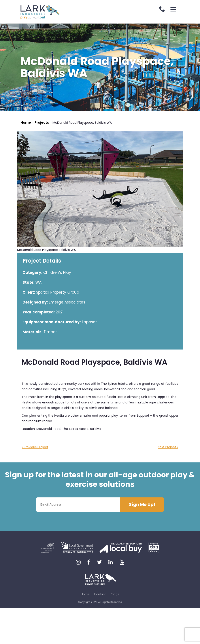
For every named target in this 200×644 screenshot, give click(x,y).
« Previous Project (35, 447)
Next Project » (168, 447)
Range (115, 594)
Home (85, 594)
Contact (100, 594)
